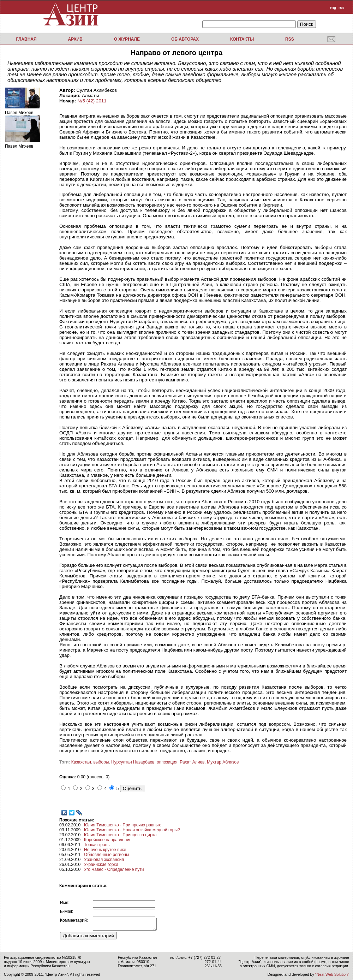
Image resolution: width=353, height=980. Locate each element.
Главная (26, 39)
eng (333, 7)
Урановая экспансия (104, 860)
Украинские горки (101, 865)
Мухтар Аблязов (223, 762)
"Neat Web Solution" (332, 974)
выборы (101, 762)
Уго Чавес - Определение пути (114, 869)
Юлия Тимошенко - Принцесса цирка (120, 835)
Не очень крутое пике (105, 850)
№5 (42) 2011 (92, 101)
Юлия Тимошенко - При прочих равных (122, 825)
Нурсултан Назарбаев (133, 762)
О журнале (127, 39)
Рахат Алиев (192, 762)
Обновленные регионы (107, 855)
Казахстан (81, 762)
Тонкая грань (97, 845)
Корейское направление (108, 840)
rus (342, 7)
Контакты (242, 39)
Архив (75, 39)
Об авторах (185, 39)
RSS (290, 39)
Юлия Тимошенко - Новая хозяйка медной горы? (132, 830)
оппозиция (167, 762)
